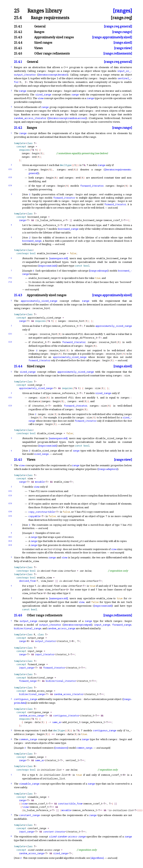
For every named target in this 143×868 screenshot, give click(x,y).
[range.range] (122, 32)
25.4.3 (18, 37)
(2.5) (10, 516)
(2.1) (10, 169)
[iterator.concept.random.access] (67, 118)
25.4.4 (18, 43)
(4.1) (10, 537)
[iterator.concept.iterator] (53, 75)
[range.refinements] (118, 53)
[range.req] (121, 18)
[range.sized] (123, 43)
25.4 (18, 18)
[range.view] (123, 48)
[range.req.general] (118, 26)
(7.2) (10, 282)
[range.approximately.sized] (112, 37)
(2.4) (10, 511)
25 (17, 11)
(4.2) (10, 541)
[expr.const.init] (48, 266)
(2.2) (10, 177)
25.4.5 (18, 48)
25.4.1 (18, 26)
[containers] (61, 748)
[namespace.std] (58, 258)
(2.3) (10, 185)
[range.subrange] (99, 271)
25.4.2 (18, 32)
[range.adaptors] (108, 469)
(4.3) (10, 545)
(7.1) (10, 278)
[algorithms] (97, 858)
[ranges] (122, 11)
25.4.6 (18, 53)
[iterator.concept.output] (77, 625)
